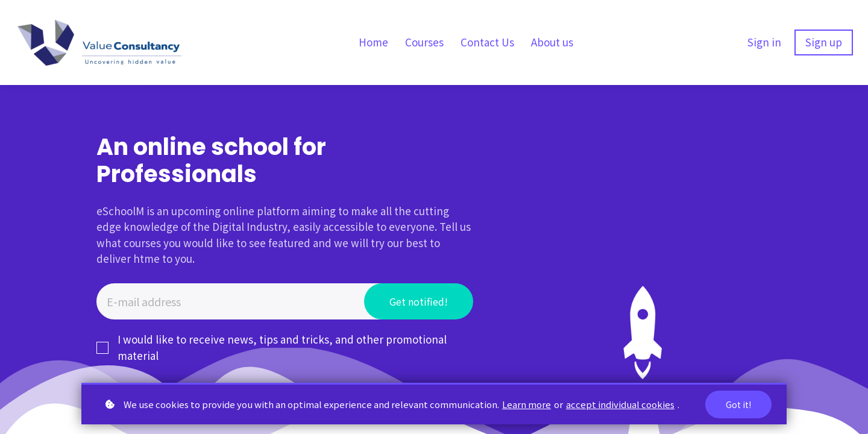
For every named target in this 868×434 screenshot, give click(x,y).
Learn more (527, 404)
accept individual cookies (620, 404)
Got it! (738, 404)
